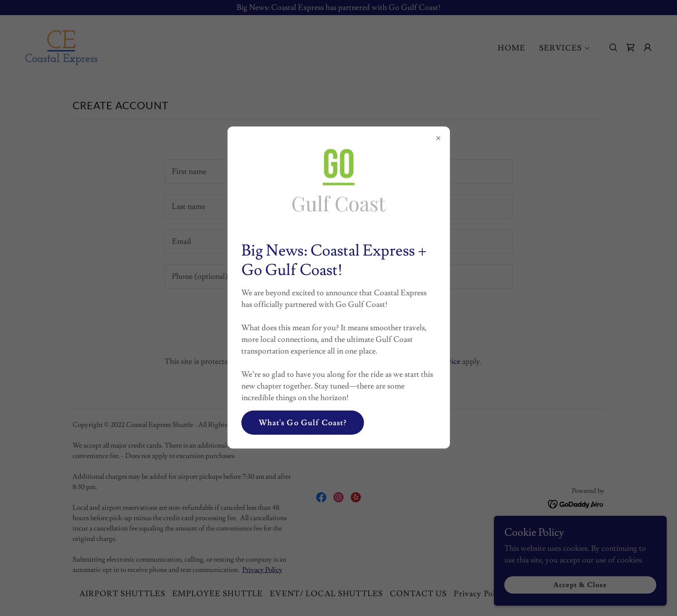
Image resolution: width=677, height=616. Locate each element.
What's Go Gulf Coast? (303, 423)
